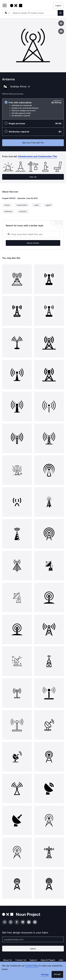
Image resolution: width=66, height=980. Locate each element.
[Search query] (33, 234)
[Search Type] (7, 13)
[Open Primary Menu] (5, 6)
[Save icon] (61, 23)
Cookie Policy (32, 966)
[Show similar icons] (61, 31)
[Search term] (35, 13)
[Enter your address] (33, 939)
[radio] (33, 109)
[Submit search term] (61, 13)
